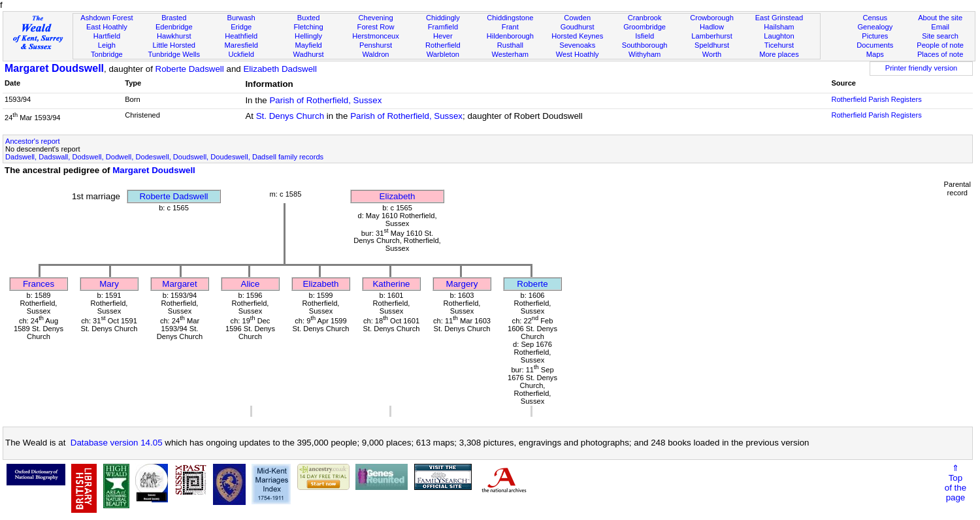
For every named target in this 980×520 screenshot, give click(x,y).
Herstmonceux (376, 36)
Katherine (391, 284)
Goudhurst (578, 27)
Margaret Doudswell (54, 68)
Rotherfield (443, 45)
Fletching (309, 27)
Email (940, 27)
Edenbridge (174, 27)
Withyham (645, 54)
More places (779, 54)
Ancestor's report (33, 141)
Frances (39, 284)
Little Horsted (174, 45)
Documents (875, 45)
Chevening (375, 18)
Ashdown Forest (106, 18)
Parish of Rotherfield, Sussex (325, 100)
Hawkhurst (174, 36)
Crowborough (712, 18)
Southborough (645, 45)
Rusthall (510, 45)
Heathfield (241, 36)
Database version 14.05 (117, 443)
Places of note (940, 54)
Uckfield (241, 54)
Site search (940, 36)
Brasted (174, 18)
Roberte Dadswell (190, 69)
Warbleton (443, 54)
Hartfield (107, 36)
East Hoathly (107, 27)
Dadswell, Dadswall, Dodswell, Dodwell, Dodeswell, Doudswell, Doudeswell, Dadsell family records (164, 157)
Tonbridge (107, 54)
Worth (712, 54)
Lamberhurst (711, 36)
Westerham (511, 54)
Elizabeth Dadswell (280, 69)
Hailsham (779, 27)
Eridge (241, 27)
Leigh (107, 45)
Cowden (577, 18)
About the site (940, 18)
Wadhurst (309, 54)
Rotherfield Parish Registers (876, 99)
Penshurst (376, 45)
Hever (443, 36)
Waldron (376, 54)
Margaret (179, 284)
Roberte (532, 284)
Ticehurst (779, 45)
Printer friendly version (922, 68)
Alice (251, 284)
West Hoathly (578, 54)
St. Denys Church (290, 116)
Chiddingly (443, 18)
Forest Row (376, 27)
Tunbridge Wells (174, 54)
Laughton (779, 36)
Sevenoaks (577, 45)
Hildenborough (510, 36)
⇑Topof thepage (955, 483)
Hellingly (308, 36)
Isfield (645, 36)
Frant (510, 27)
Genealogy (875, 27)
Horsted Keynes (577, 36)
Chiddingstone (510, 18)
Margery (462, 284)
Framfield (443, 27)
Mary (109, 284)
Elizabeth (398, 196)
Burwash (241, 18)
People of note (940, 45)
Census (875, 18)
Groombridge (645, 27)
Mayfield (308, 45)
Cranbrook (645, 18)
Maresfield (241, 45)
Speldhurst (712, 45)
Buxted (309, 18)
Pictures (875, 36)
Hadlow (712, 27)
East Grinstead (779, 18)
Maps (875, 54)
